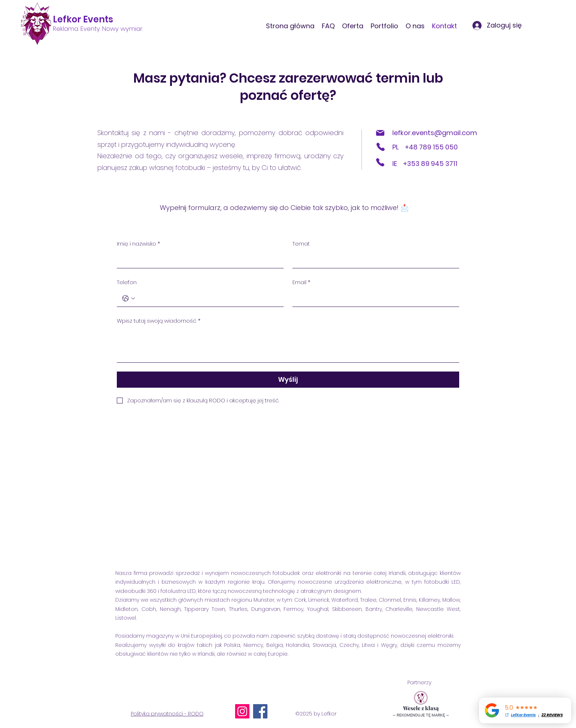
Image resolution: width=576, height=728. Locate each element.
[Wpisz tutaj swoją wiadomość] (288, 346)
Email (301, 282)
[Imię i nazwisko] (198, 260)
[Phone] (381, 147)
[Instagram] (242, 711)
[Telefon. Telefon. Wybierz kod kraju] (129, 298)
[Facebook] (260, 711)
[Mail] (380, 133)
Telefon (127, 282)
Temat (301, 244)
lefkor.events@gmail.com (435, 133)
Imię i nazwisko (138, 244)
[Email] (374, 298)
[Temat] (374, 260)
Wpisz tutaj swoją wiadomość (159, 321)
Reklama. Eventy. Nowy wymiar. (98, 29)
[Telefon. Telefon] (208, 298)
